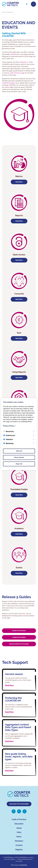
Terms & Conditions (10, 859)
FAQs (19, 832)
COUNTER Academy (9, 83)
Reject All (19, 464)
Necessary (9, 431)
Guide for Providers (19, 637)
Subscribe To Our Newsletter (19, 804)
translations (14, 54)
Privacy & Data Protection (25, 859)
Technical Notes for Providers (19, 644)
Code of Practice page (17, 73)
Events (7, 87)
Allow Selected (19, 457)
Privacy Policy (9, 426)
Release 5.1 (25, 62)
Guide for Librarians (19, 631)
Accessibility (19, 861)
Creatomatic (23, 865)
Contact (19, 845)
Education (19, 824)
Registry (19, 850)
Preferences (9, 435)
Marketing (8, 443)
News (19, 837)
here (23, 614)
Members (19, 841)
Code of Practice (19, 819)
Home (4, 12)
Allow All (19, 451)
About (19, 828)
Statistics (8, 439)
